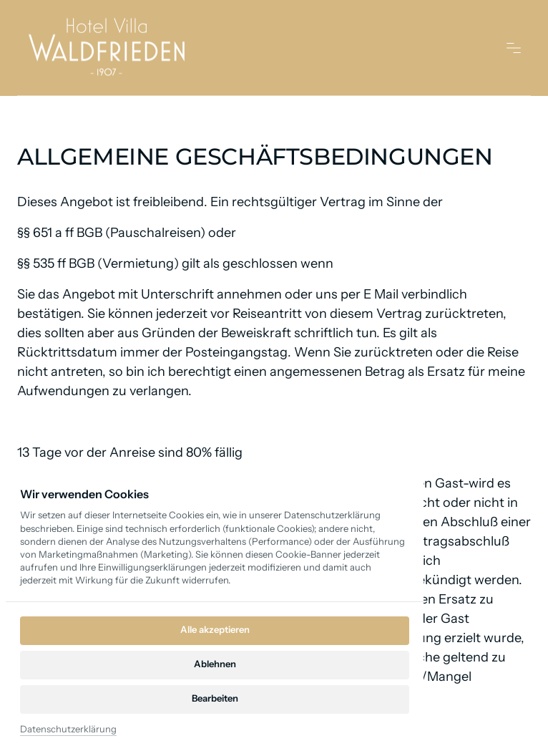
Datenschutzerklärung (68, 729)
